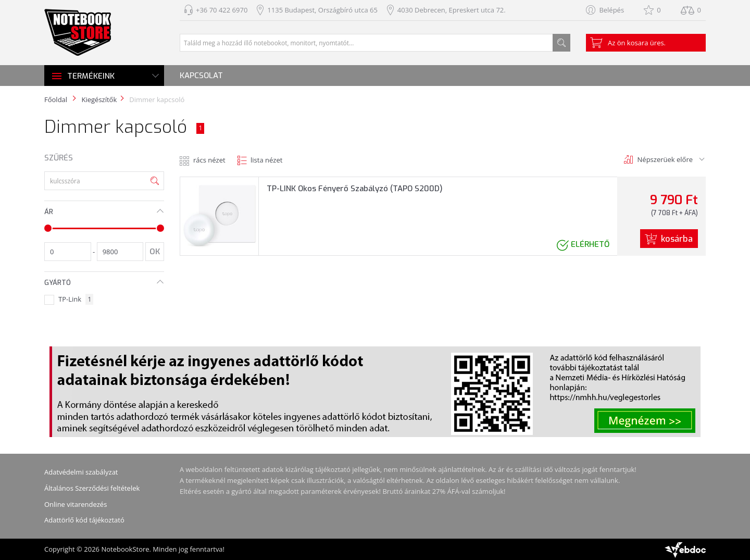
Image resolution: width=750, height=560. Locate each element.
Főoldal (56, 99)
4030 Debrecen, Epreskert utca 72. (452, 10)
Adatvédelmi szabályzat (81, 472)
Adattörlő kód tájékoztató (84, 520)
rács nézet (209, 160)
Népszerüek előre (665, 159)
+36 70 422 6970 (222, 10)
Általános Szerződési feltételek (92, 488)
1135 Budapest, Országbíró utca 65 (322, 10)
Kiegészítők (99, 99)
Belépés (611, 10)
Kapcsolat (201, 76)
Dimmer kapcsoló (157, 99)
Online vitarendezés (76, 504)
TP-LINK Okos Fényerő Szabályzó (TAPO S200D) (355, 189)
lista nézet (266, 160)
